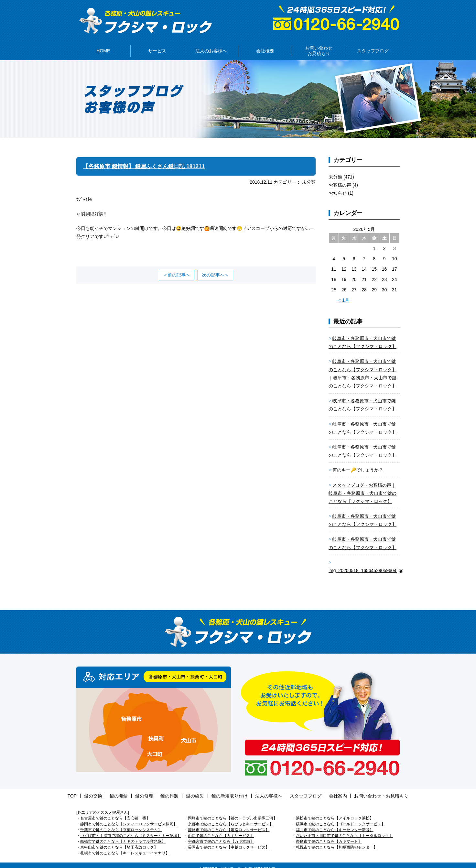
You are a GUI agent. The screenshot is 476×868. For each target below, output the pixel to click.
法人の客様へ (261, 790)
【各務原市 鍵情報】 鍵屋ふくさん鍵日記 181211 (147, 160)
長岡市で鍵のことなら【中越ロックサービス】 (229, 841)
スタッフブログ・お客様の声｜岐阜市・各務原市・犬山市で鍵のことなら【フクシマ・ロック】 (362, 487)
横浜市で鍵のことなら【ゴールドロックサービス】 (341, 818)
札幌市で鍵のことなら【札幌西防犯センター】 (337, 841)
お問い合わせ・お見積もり (362, 790)
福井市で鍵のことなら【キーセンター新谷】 (335, 824)
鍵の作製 (173, 790)
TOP (91, 790)
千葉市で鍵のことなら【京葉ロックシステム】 (121, 824)
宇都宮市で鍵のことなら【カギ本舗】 (221, 836)
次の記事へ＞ (215, 269)
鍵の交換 (108, 790)
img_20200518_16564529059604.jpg (366, 565)
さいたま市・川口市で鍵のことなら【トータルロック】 (344, 830)
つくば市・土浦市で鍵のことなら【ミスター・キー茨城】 (131, 830)
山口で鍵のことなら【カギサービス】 (221, 830)
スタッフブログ (294, 790)
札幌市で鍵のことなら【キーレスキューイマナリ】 (125, 847)
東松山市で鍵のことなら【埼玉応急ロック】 (119, 841)
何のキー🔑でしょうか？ (358, 464)
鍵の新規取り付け (226, 790)
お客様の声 (340, 179)
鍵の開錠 (130, 790)
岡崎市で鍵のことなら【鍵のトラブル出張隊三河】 (233, 812)
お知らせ (338, 187)
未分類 (309, 176)
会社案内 (322, 790)
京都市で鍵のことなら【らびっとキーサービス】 (231, 818)
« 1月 (344, 294)
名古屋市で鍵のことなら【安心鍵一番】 (115, 812)
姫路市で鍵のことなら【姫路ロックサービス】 (229, 824)
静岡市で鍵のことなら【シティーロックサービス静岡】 (129, 818)
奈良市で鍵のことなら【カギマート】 (329, 836)
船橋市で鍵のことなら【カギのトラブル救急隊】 (123, 836)
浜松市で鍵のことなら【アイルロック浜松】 (335, 812)
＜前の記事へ (177, 269)
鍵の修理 (152, 790)
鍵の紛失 (195, 790)
